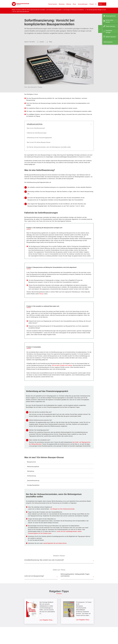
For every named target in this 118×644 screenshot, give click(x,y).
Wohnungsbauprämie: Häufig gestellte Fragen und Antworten (75, 575)
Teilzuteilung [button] (29, 471)
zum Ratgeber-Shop (46, 620)
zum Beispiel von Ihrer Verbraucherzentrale (62, 509)
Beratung (62, 4)
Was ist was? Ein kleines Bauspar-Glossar (39, 142)
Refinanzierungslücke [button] (32, 467)
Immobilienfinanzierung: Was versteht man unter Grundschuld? (44, 560)
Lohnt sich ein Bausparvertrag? (34, 576)
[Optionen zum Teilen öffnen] (50, 42)
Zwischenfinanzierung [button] (32, 481)
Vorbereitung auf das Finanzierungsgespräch (39, 138)
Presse (92, 4)
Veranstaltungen (83, 4)
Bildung (69, 4)
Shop (74, 4)
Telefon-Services (110, 26)
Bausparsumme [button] (30, 462)
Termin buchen (53, 4)
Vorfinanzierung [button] (30, 476)
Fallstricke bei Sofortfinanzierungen (37, 133)
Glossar (41, 294)
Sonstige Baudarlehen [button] (32, 485)
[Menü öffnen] (102, 4)
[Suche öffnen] (96, 4)
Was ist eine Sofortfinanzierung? (36, 128)
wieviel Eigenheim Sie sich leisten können (55, 543)
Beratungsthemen (111, 16)
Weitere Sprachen (111, 37)
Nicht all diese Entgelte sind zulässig (62, 365)
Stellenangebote (108, 42)
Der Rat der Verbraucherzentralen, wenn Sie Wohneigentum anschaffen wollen (49, 147)
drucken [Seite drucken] (42, 42)
